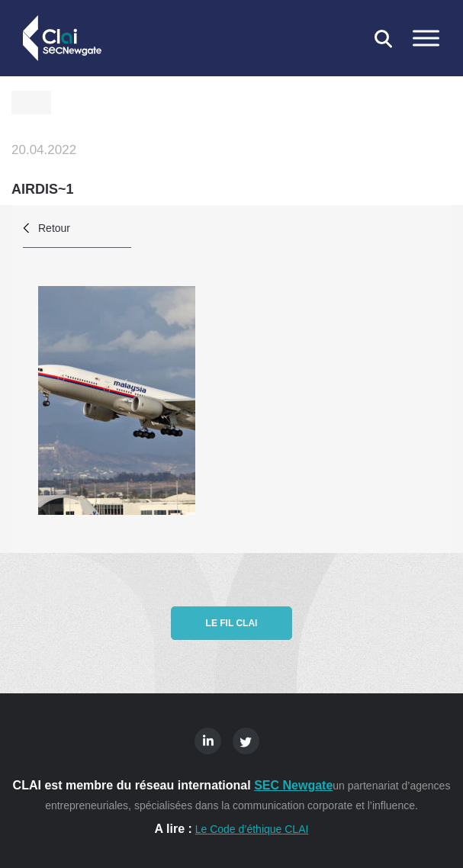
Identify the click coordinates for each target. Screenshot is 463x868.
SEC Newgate (293, 785)
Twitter (246, 741)
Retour (54, 228)
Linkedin (208, 741)
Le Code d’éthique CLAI (252, 829)
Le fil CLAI (232, 623)
